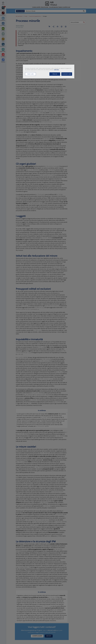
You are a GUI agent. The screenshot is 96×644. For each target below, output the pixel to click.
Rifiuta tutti (55, 74)
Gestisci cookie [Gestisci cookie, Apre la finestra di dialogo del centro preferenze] (30, 74)
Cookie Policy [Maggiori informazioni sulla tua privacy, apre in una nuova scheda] (56, 70)
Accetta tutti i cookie (67, 74)
